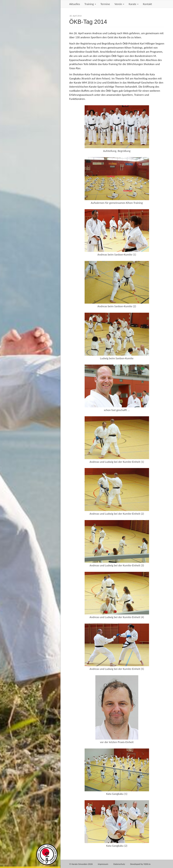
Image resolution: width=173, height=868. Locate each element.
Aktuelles (75, 4)
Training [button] (90, 4)
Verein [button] (119, 4)
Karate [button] (134, 4)
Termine (105, 4)
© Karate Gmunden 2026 (81, 864)
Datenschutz (119, 864)
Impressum (103, 864)
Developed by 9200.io (140, 864)
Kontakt (148, 4)
